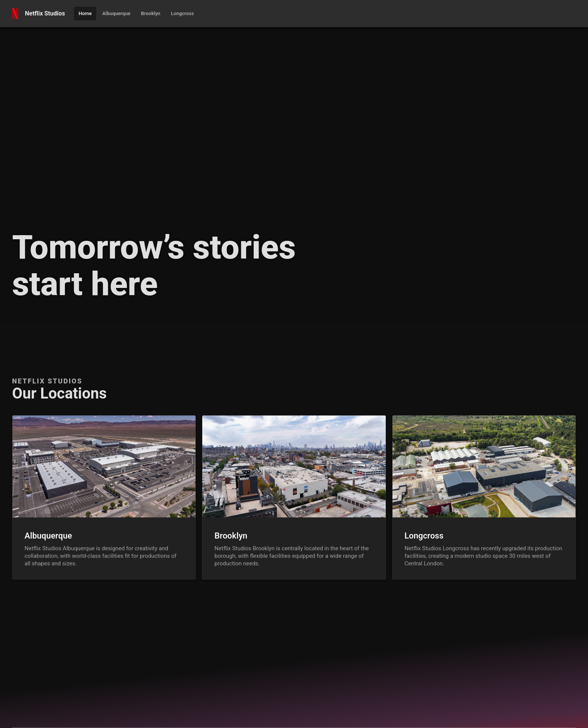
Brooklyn (231, 536)
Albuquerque (48, 536)
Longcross (424, 536)
